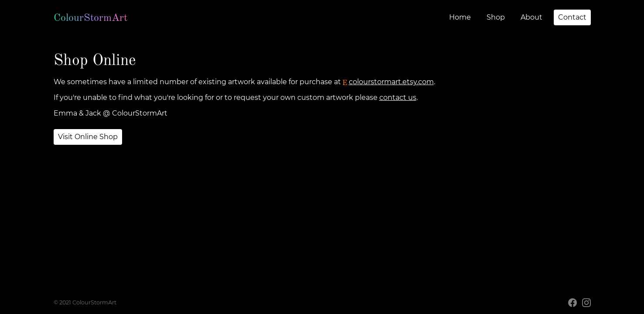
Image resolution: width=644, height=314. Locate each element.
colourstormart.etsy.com (388, 82)
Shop (496, 17)
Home (460, 17)
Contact (572, 17)
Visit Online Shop (88, 137)
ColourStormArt (90, 17)
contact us (398, 97)
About (532, 17)
